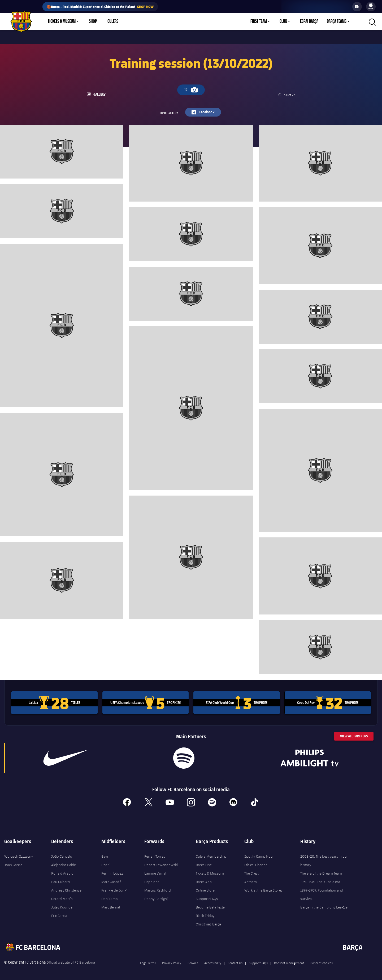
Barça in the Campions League (324, 905)
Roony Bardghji (156, 897)
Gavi (105, 854)
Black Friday (205, 914)
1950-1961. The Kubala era (320, 880)
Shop (93, 21)
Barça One (204, 863)
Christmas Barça (208, 922)
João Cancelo (62, 854)
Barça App (204, 880)
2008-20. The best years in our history (324, 859)
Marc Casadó (111, 880)
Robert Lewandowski (161, 863)
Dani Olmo (110, 897)
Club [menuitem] (283, 21)
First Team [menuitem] (259, 21)
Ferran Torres (155, 854)
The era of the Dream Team (321, 871)
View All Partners (354, 734)
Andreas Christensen (67, 888)
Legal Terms (148, 961)
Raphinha (152, 880)
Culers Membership (211, 854)
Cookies (193, 961)
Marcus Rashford (158, 888)
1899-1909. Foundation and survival (322, 893)
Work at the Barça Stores (263, 888)
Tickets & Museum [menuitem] (62, 21)
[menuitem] (371, 5)
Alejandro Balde (64, 863)
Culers (113, 21)
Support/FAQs (207, 897)
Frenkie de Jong (114, 888)
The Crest (251, 871)
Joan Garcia (13, 863)
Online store (205, 888)
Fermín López (112, 871)
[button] (372, 21)
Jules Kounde (62, 905)
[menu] (371, 7)
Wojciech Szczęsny (19, 854)
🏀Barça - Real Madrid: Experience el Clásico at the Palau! (100, 7)
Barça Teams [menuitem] (337, 21)
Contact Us (235, 961)
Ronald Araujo (62, 871)
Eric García (59, 914)
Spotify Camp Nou (259, 854)
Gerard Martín (62, 897)
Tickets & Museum (210, 871)
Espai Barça (309, 21)
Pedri (105, 863)
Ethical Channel (256, 863)
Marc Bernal (111, 905)
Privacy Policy (172, 961)
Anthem (251, 880)
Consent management (289, 961)
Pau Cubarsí (61, 880)
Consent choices (322, 961)
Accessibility (213, 961)
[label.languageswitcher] (357, 7)
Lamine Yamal (155, 871)
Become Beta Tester (211, 905)
